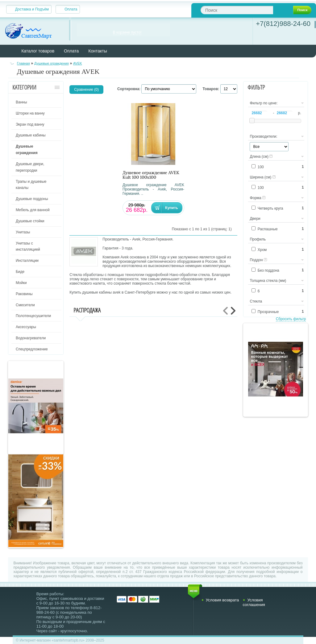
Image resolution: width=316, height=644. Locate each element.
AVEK (78, 63)
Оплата (71, 9)
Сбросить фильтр (291, 319)
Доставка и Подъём (32, 9)
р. (300, 113)
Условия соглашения (254, 602)
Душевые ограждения (52, 63)
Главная (23, 63)
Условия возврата (222, 600)
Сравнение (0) (86, 90)
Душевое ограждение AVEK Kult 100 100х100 (151, 175)
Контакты (98, 51)
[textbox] (237, 10)
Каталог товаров (38, 51)
